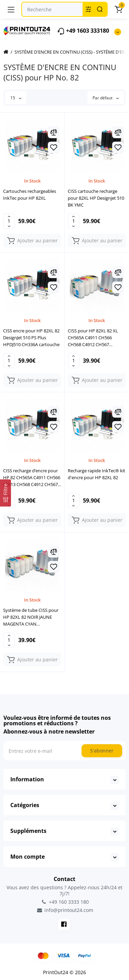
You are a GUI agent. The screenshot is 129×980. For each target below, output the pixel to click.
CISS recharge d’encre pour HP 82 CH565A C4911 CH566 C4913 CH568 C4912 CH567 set (32, 478)
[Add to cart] (32, 241)
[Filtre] (6, 493)
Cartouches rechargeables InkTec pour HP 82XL (30, 195)
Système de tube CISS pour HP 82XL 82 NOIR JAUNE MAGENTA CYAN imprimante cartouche (31, 617)
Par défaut (106, 98)
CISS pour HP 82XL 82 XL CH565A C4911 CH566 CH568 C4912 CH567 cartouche (93, 338)
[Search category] (88, 9)
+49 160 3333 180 (65, 902)
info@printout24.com (65, 910)
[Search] (100, 9)
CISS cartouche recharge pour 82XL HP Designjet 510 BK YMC (96, 198)
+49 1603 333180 (83, 31)
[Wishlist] (54, 147)
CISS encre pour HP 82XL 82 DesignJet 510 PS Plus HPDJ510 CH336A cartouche (31, 338)
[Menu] (11, 9)
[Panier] (118, 9)
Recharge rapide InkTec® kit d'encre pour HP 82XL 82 (96, 474)
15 (16, 98)
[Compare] (54, 132)
